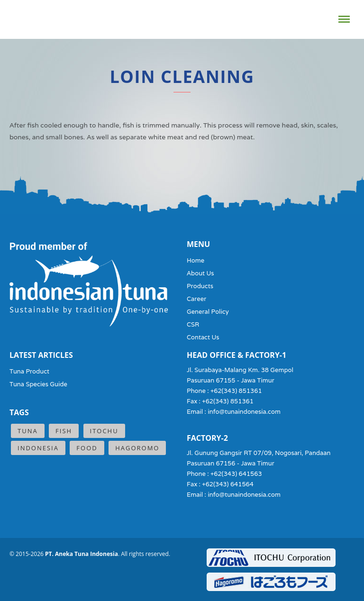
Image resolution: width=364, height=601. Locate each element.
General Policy (208, 312)
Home (196, 260)
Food (87, 448)
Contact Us (203, 337)
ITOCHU (104, 431)
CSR (193, 324)
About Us (200, 273)
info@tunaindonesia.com (244, 412)
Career (196, 299)
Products (200, 286)
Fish (64, 431)
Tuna (28, 431)
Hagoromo (137, 448)
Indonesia (38, 448)
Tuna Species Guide (38, 384)
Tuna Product (29, 371)
